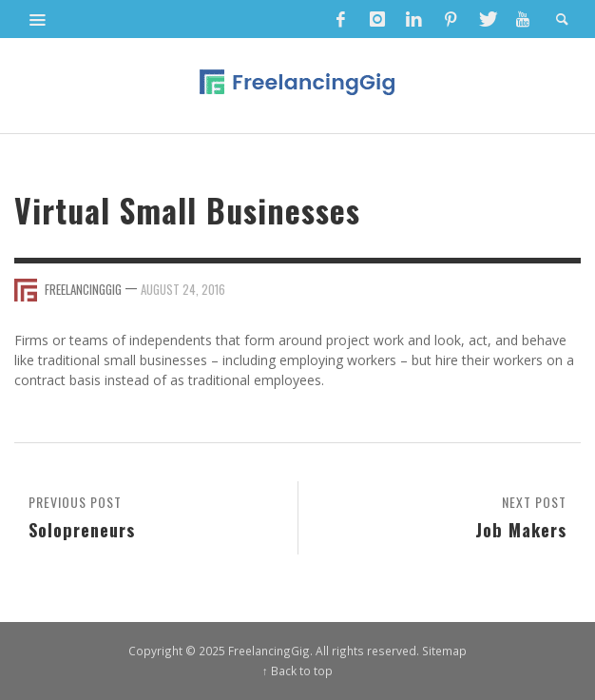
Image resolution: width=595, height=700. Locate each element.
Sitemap (444, 651)
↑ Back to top (297, 671)
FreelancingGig (83, 289)
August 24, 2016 (183, 289)
